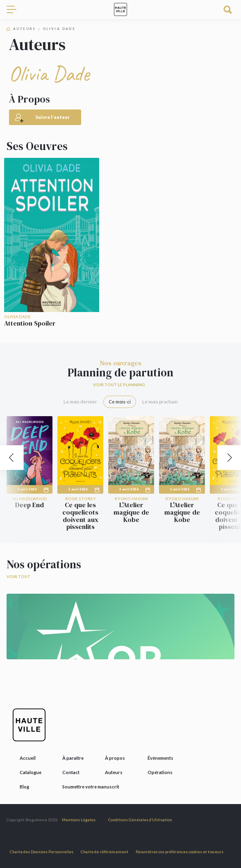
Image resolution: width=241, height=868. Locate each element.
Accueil (28, 758)
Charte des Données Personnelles (42, 852)
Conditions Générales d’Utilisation (140, 820)
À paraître (73, 758)
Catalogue (31, 772)
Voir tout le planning (119, 385)
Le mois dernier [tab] (80, 402)
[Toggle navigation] (15, 9)
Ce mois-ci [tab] (120, 402)
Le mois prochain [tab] (160, 402)
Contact (71, 772)
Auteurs (25, 29)
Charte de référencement (105, 852)
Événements (160, 758)
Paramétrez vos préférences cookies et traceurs (180, 852)
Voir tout (18, 577)
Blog (24, 787)
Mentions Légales (79, 820)
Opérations (160, 772)
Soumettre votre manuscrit (91, 787)
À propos (115, 758)
